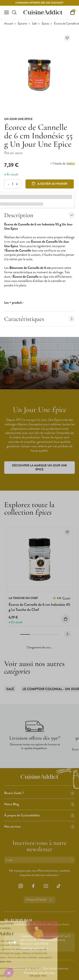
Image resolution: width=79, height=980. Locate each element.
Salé (34, 24)
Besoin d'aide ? (39, 793)
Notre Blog (39, 804)
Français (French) (39, 900)
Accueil (9, 24)
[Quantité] (13, 184)
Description (39, 215)
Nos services (39, 827)
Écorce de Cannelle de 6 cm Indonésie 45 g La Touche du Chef (39, 607)
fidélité (71, 164)
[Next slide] (67, 634)
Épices (45, 24)
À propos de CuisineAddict (39, 815)
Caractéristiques (39, 319)
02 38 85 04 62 (21, 920)
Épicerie (22, 24)
